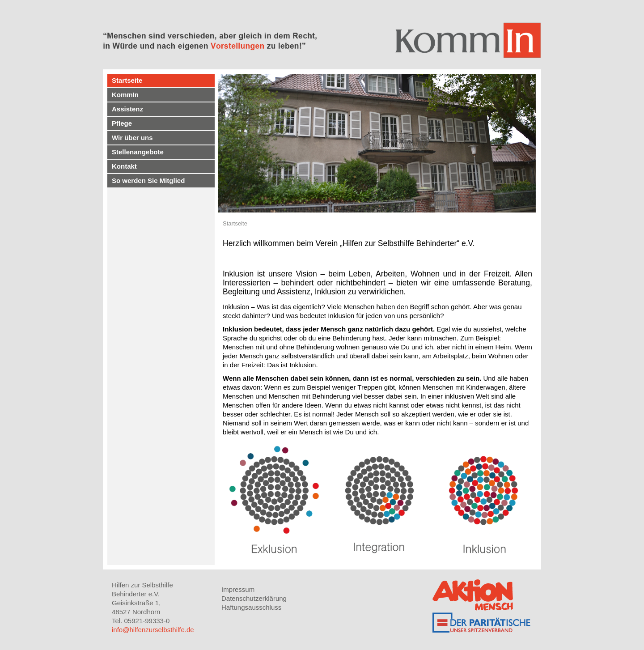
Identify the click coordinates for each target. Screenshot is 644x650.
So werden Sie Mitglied (148, 181)
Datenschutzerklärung (254, 598)
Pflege (122, 123)
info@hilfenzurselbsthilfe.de (153, 630)
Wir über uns (132, 138)
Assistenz (127, 109)
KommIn (125, 95)
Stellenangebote (138, 152)
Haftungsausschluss (251, 607)
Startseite (127, 80)
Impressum (238, 589)
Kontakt (124, 166)
